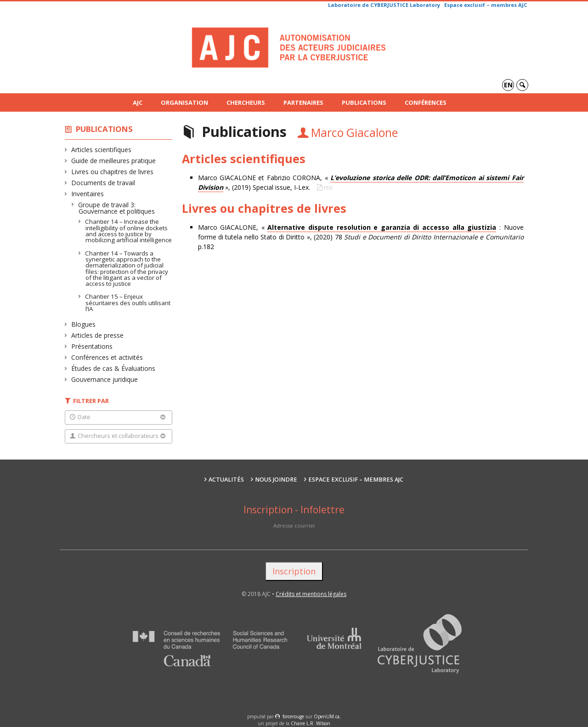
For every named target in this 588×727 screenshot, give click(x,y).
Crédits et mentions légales (311, 594)
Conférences (426, 102)
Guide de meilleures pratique (114, 161)
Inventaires (88, 194)
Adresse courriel (294, 525)
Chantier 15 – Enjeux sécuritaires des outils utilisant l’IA (128, 303)
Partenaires (303, 102)
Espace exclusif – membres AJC (486, 5)
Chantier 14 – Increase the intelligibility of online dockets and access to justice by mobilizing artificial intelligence (129, 231)
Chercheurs (246, 102)
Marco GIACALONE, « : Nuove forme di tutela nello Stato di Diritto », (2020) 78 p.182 (361, 237)
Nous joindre (276, 480)
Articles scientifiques (102, 150)
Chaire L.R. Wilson (311, 723)
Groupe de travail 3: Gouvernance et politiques (117, 208)
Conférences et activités (107, 357)
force (293, 716)
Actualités (226, 480)
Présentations (92, 346)
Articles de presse (98, 335)
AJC (138, 102)
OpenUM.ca (327, 716)
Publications (364, 102)
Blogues (84, 324)
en (508, 85)
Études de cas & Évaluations (113, 368)
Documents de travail (103, 183)
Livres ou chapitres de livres (113, 172)
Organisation (184, 102)
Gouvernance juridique (105, 379)
